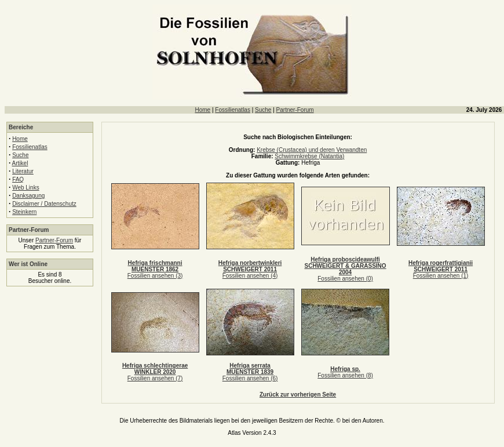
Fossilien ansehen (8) (345, 375)
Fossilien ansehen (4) (250, 276)
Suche (263, 110)
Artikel (20, 163)
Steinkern (24, 212)
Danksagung (28, 196)
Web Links (26, 188)
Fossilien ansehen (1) (441, 276)
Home (202, 110)
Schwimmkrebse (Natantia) (309, 156)
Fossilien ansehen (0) (345, 279)
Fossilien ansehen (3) (155, 276)
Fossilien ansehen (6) (250, 378)
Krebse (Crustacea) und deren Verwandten (312, 150)
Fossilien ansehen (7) (155, 378)
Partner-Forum (295, 110)
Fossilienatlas (233, 110)
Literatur (23, 171)
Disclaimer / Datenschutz (44, 204)
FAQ (18, 179)
